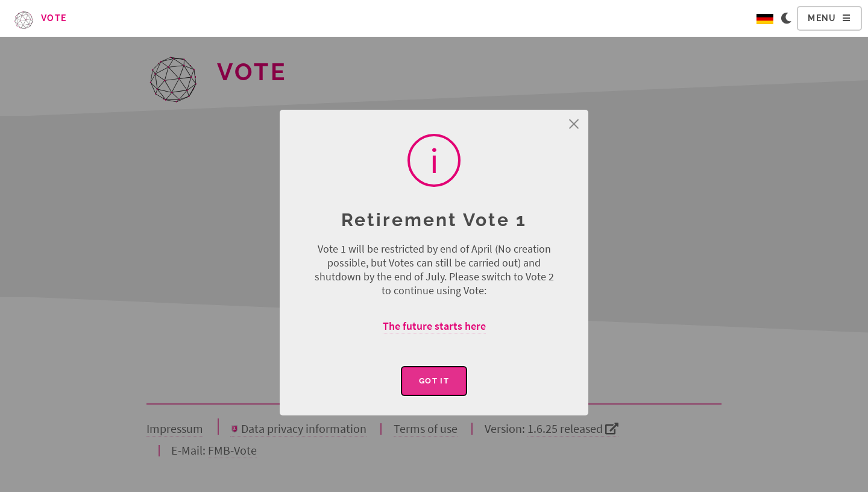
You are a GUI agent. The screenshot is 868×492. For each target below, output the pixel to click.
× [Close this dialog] (574, 124)
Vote (40, 18)
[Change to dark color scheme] (788, 19)
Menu (822, 18)
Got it (434, 381)
